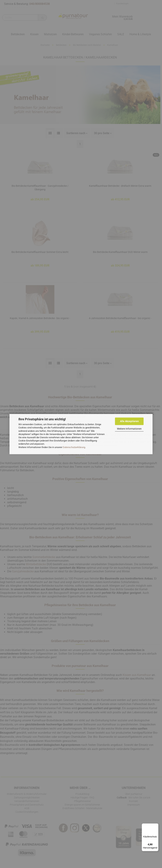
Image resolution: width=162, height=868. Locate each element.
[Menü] (156, 826)
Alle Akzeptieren (129, 421)
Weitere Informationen (129, 429)
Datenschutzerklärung (74, 447)
